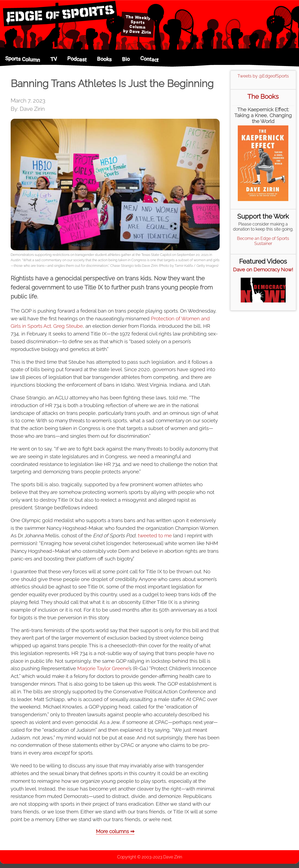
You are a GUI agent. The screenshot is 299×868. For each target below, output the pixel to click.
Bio (126, 59)
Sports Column (23, 59)
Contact (149, 59)
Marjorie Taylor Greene (103, 668)
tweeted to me (155, 535)
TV (54, 59)
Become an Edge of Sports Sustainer (263, 241)
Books (104, 59)
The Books (263, 97)
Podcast (77, 59)
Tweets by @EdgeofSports (263, 76)
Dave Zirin (173, 857)
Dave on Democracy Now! (263, 269)
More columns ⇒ (115, 831)
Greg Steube (68, 326)
